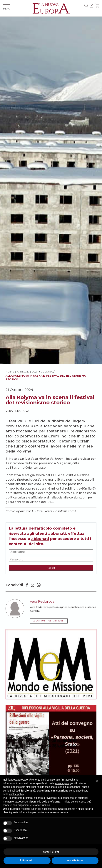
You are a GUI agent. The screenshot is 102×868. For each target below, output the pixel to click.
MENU (6, 6)
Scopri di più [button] (51, 852)
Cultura (47, 372)
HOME (10, 372)
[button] (97, 781)
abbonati (40, 539)
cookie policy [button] (16, 794)
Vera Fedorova (17, 411)
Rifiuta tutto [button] (27, 860)
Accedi (51, 568)
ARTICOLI (23, 372)
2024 (35, 372)
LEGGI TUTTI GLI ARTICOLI (49, 621)
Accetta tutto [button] (75, 860)
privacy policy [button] (63, 783)
